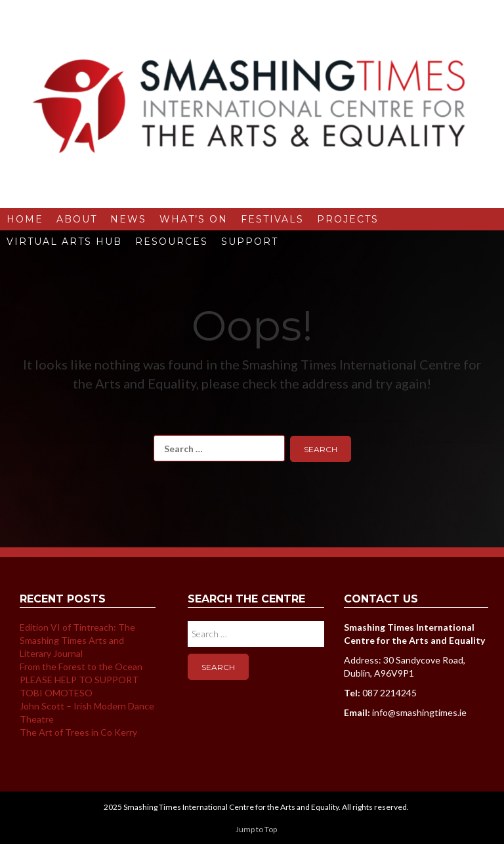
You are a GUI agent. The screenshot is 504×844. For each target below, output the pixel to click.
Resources (172, 242)
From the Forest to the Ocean (81, 666)
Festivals (272, 219)
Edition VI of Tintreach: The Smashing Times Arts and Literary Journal (77, 640)
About (77, 219)
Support (250, 242)
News (128, 219)
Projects (348, 219)
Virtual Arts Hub (64, 242)
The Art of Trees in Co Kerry (78, 732)
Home (25, 219)
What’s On (194, 219)
